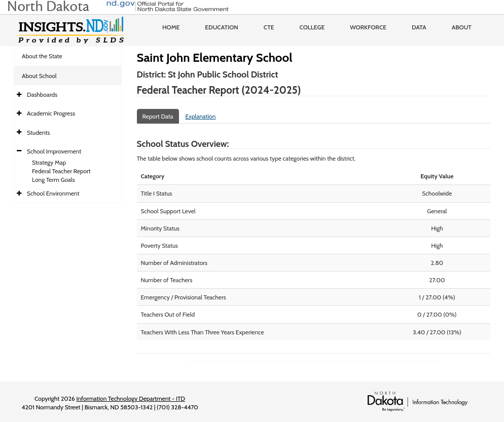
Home (171, 27)
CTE (269, 27)
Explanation (201, 116)
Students (39, 132)
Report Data (158, 116)
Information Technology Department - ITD (131, 398)
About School (39, 76)
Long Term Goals (53, 180)
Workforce (368, 27)
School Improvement (54, 151)
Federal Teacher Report (61, 171)
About (462, 27)
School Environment (53, 193)
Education (222, 27)
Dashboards (42, 94)
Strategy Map (49, 162)
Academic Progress (51, 113)
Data (419, 27)
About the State (42, 56)
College (312, 27)
